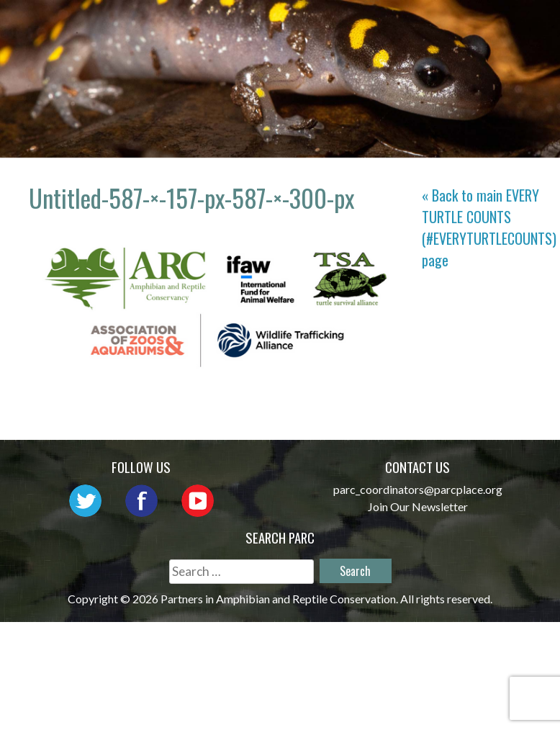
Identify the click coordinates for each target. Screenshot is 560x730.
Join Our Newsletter (418, 506)
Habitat (343, 46)
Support (505, 46)
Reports (423, 46)
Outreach (500, 26)
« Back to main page (489, 227)
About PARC (312, 26)
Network (409, 26)
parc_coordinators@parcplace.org (418, 489)
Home (229, 26)
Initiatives (251, 46)
